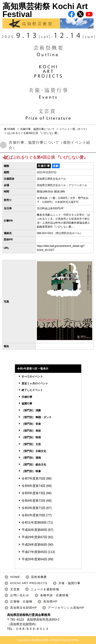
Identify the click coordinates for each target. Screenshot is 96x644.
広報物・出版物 (21, 601)
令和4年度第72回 (33, 501)
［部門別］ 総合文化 (34, 465)
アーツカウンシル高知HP (66, 608)
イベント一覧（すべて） (74, 129)
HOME (11, 129)
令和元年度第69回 (34, 522)
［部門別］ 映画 (31, 437)
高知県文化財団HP (24, 608)
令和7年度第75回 (33, 478)
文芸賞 (15, 589)
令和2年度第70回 (33, 515)
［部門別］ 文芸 (31, 444)
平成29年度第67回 (34, 537)
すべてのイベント (32, 377)
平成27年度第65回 (34, 552)
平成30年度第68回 (34, 530)
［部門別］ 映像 (31, 471)
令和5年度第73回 (33, 493)
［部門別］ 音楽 (31, 424)
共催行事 (27, 397)
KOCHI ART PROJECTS (29, 583)
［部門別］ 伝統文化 (34, 451)
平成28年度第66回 (34, 545)
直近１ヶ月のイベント (35, 383)
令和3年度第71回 (33, 508)
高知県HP (50, 601)
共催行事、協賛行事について (37, 129)
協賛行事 (27, 404)
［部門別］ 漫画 (31, 458)
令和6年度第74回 (33, 486)
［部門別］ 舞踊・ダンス (37, 417)
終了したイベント (32, 390)
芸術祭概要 (39, 577)
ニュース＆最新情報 (45, 589)
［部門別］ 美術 (31, 431)
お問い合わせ (20, 595)
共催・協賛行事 (70, 583)
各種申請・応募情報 (54, 595)
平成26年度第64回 (34, 559)
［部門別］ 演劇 (31, 410)
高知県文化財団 (21, 624)
